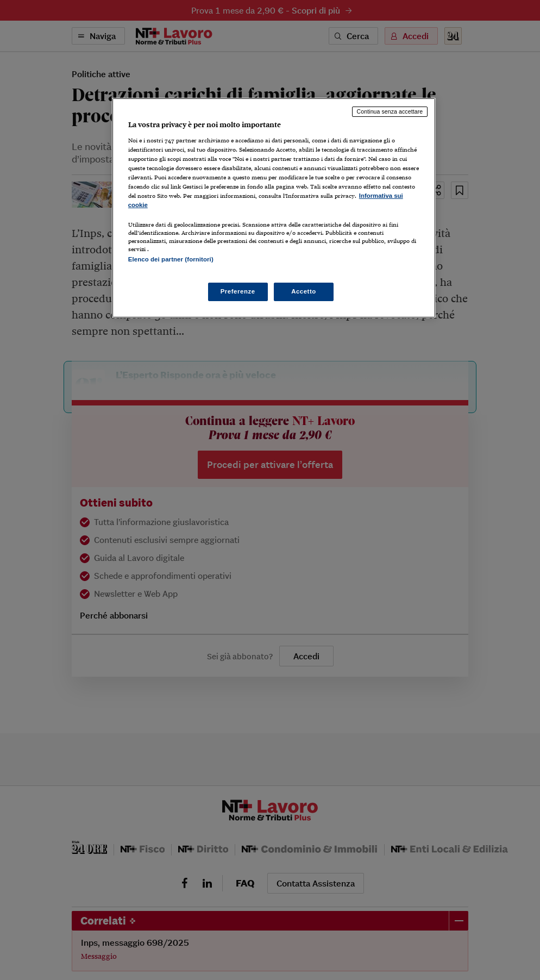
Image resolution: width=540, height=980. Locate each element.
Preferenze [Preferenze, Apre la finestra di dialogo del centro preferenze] (238, 291)
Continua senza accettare (390, 111)
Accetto (304, 291)
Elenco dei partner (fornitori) (171, 259)
